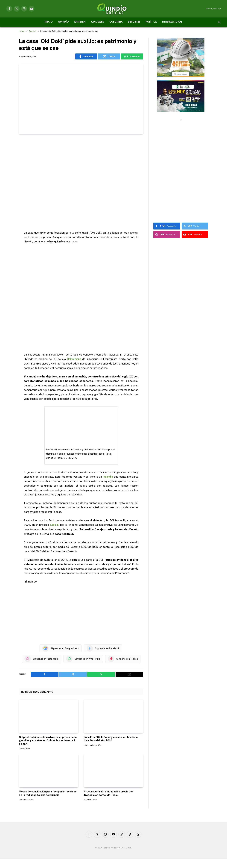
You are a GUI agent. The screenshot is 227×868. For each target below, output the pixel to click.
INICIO (49, 22)
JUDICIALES (97, 22)
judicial (54, 525)
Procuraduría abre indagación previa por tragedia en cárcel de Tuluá (108, 793)
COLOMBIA (116, 22)
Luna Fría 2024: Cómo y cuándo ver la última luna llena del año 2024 (111, 739)
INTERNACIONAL (172, 22)
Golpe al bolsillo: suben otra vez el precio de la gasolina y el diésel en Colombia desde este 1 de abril (48, 740)
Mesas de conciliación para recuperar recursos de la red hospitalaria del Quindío (48, 793)
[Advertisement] (81, 183)
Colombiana (74, 359)
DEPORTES (134, 22)
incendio (108, 477)
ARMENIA (80, 22)
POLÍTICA (151, 22)
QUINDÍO (63, 22)
